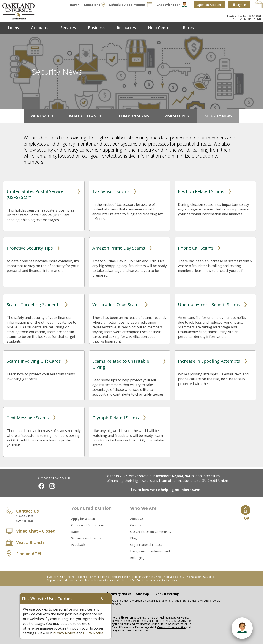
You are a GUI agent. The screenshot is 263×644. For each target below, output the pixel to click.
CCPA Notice (93, 633)
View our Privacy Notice (171, 627)
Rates (75, 532)
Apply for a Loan (83, 519)
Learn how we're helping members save (166, 490)
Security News (218, 116)
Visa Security (177, 116)
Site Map (143, 594)
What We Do (42, 116)
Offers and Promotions (88, 525)
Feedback (78, 544)
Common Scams (134, 116)
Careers (136, 525)
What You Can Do (86, 116)
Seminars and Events (86, 538)
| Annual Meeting (166, 594)
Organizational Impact (146, 544)
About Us (137, 519)
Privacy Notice (121, 594)
